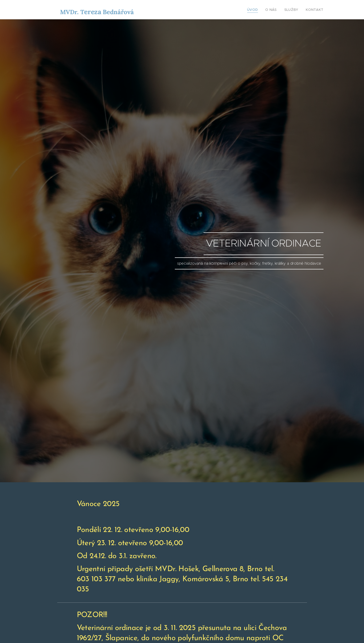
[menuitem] (259, 10)
